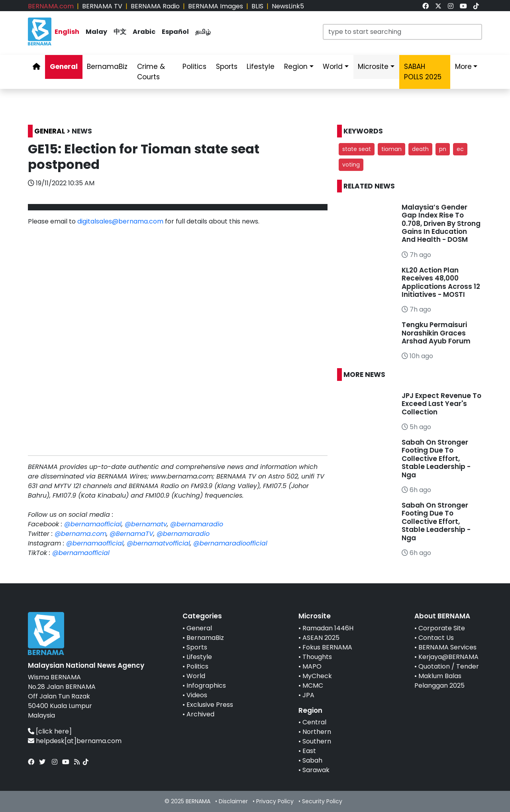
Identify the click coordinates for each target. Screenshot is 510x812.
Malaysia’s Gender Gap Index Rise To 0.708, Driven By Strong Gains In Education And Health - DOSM (441, 224)
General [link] (64, 67)
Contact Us (436, 638)
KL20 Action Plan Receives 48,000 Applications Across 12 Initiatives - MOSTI (441, 282)
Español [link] (175, 32)
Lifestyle (199, 657)
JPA (308, 695)
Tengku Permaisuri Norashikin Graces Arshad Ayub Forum (436, 333)
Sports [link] (227, 67)
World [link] (333, 67)
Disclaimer (233, 801)
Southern (317, 741)
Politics (197, 666)
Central (314, 722)
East (309, 751)
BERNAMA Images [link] (216, 6)
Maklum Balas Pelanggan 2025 (439, 681)
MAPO (312, 666)
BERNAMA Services (447, 647)
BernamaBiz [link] (107, 67)
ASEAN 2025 (321, 638)
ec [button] (460, 149)
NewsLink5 (288, 6)
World (196, 676)
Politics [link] (194, 67)
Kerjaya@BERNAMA (448, 657)
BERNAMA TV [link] (102, 6)
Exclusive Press (210, 705)
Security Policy (322, 801)
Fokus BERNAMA (327, 647)
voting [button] (351, 165)
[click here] (54, 731)
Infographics (206, 685)
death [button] (420, 149)
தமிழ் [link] (203, 32)
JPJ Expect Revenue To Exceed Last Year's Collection (441, 404)
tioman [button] (391, 149)
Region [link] (296, 67)
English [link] (67, 32)
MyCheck (317, 676)
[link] (426, 6)
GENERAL (50, 131)
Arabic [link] (144, 32)
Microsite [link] (373, 67)
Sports (197, 647)
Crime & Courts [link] (151, 72)
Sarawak (316, 770)
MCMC (313, 685)
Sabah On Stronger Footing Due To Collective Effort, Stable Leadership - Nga (436, 459)
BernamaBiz (205, 638)
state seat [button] (357, 149)
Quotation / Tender (449, 666)
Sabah (312, 760)
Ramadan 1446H (328, 628)
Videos (197, 695)
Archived (200, 714)
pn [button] (443, 149)
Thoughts (317, 657)
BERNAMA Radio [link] (155, 6)
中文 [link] (120, 32)
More (463, 67)
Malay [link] (96, 32)
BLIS (257, 6)
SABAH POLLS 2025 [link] (423, 72)
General (199, 628)
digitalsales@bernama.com (120, 221)
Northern (317, 732)
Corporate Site (442, 628)
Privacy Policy (275, 801)
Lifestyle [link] (261, 67)
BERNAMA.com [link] (51, 6)
